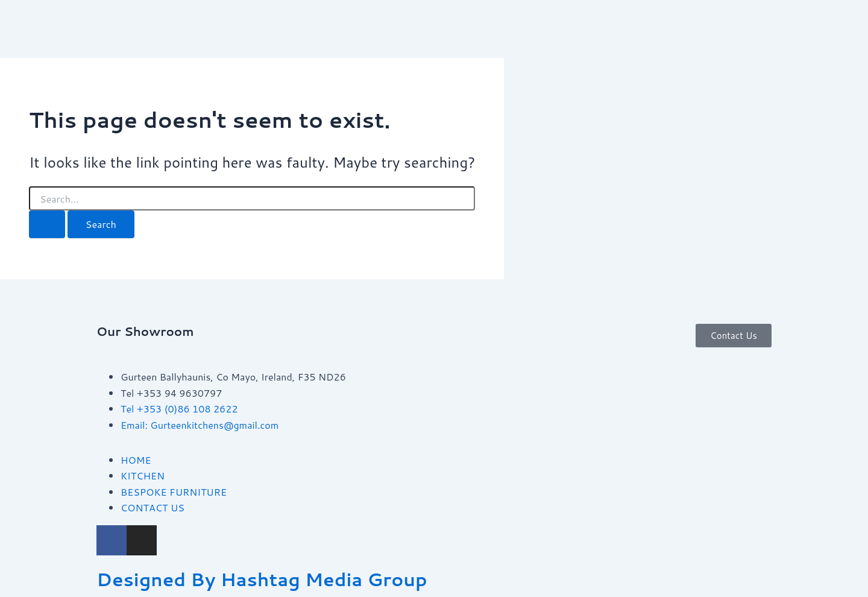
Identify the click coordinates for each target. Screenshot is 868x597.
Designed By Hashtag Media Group (262, 579)
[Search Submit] (47, 224)
